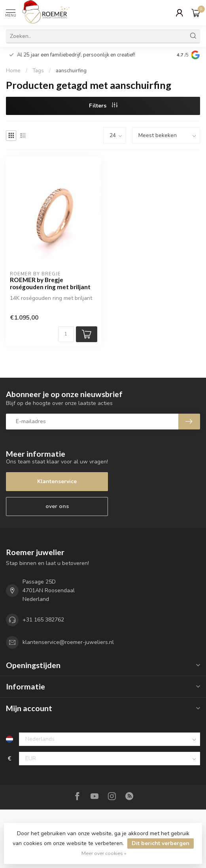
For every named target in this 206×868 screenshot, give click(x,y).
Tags (38, 71)
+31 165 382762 (43, 620)
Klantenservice (57, 481)
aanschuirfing (71, 71)
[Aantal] (66, 334)
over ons (57, 506)
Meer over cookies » (104, 853)
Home (13, 71)
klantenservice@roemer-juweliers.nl (68, 642)
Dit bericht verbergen (161, 843)
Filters (103, 106)
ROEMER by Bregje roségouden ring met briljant (50, 283)
